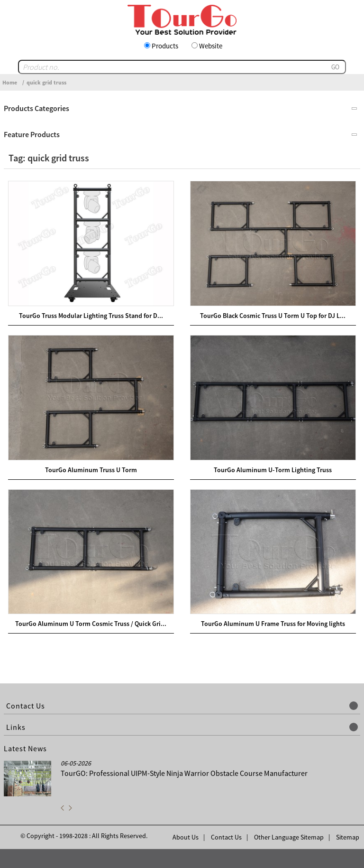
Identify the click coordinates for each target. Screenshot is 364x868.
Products (165, 46)
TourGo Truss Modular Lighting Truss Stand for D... (91, 316)
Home (10, 82)
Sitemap (348, 837)
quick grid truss (46, 82)
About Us (186, 837)
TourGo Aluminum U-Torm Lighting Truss (273, 470)
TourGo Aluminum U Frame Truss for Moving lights (273, 624)
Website (211, 46)
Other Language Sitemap (289, 837)
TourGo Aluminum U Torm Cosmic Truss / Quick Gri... (91, 624)
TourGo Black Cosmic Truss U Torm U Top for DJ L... (273, 316)
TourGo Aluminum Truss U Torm (91, 470)
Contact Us (226, 837)
